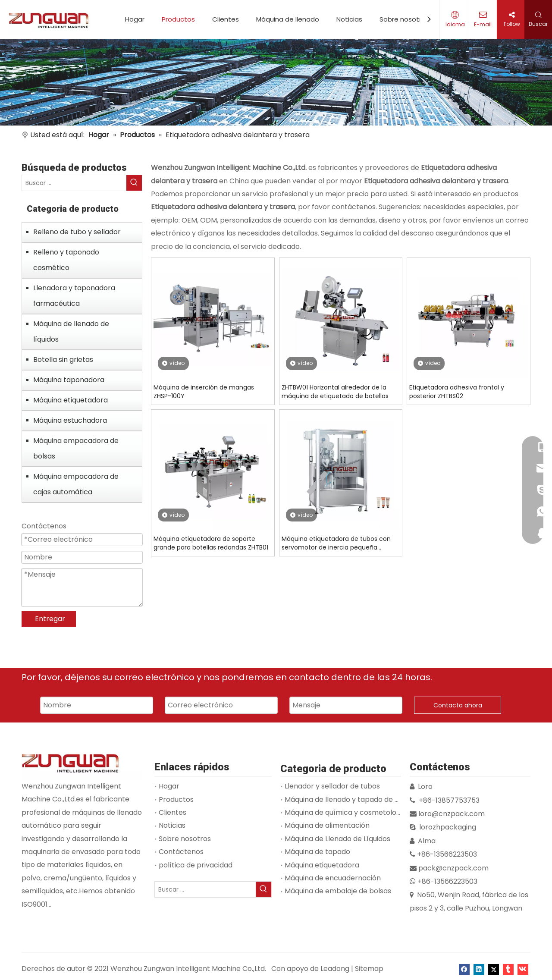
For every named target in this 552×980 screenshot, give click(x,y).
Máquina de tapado (317, 852)
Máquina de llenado (288, 19)
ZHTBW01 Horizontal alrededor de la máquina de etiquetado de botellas (335, 392)
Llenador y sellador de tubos (332, 786)
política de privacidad (196, 865)
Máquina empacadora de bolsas (76, 448)
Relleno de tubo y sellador (77, 232)
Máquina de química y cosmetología (346, 812)
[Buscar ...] (74, 183)
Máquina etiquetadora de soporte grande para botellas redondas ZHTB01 (211, 543)
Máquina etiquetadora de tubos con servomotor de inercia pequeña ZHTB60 (336, 543)
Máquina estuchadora (70, 420)
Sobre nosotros (404, 19)
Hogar (135, 19)
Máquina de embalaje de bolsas (338, 891)
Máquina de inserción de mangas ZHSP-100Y (204, 392)
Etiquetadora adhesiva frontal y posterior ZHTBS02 (457, 392)
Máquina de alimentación (327, 825)
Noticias (349, 19)
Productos (178, 19)
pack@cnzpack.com (453, 868)
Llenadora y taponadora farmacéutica (74, 296)
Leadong (335, 969)
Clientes (226, 19)
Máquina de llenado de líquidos (71, 331)
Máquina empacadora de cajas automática (76, 484)
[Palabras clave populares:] (134, 183)
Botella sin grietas (63, 360)
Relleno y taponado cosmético (66, 260)
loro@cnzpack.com (452, 814)
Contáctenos (181, 852)
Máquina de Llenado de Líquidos (337, 839)
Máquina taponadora (69, 380)
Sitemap (369, 969)
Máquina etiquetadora (71, 400)
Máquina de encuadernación (333, 878)
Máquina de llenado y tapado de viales (349, 799)
